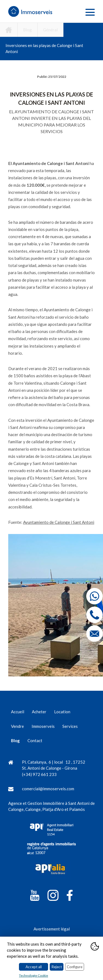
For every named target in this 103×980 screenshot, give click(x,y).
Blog (27, 30)
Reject (57, 967)
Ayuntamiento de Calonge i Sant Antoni (59, 522)
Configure (75, 967)
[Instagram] (53, 896)
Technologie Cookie (34, 975)
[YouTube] (35, 896)
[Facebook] (70, 896)
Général (50, 30)
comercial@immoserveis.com (48, 789)
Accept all (34, 967)
